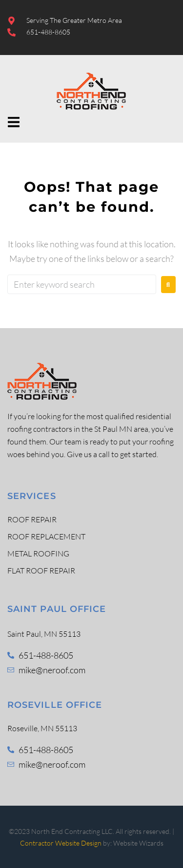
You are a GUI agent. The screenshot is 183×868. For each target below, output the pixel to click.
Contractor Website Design (61, 843)
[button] (13, 122)
